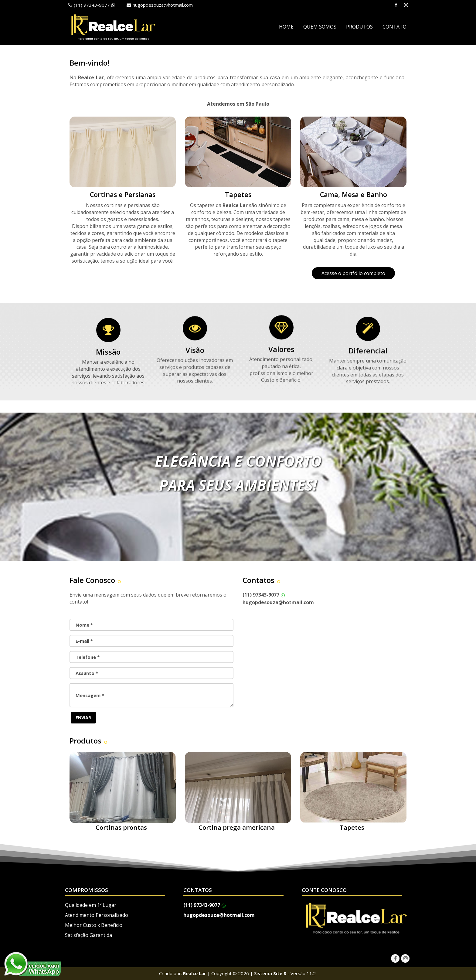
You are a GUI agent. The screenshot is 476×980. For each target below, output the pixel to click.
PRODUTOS (359, 27)
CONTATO (394, 27)
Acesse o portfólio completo (353, 273)
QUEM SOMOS (320, 27)
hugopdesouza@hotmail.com (163, 5)
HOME (286, 27)
